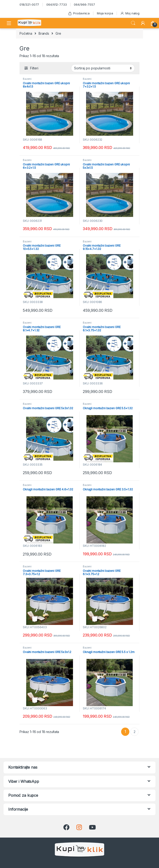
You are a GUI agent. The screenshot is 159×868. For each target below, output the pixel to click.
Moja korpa (105, 13)
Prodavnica (79, 13)
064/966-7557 (84, 4)
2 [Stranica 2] (135, 732)
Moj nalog (130, 13)
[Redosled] (103, 68)
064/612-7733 (56, 4)
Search (133, 23)
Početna (26, 33)
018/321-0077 (29, 4)
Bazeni (27, 79)
